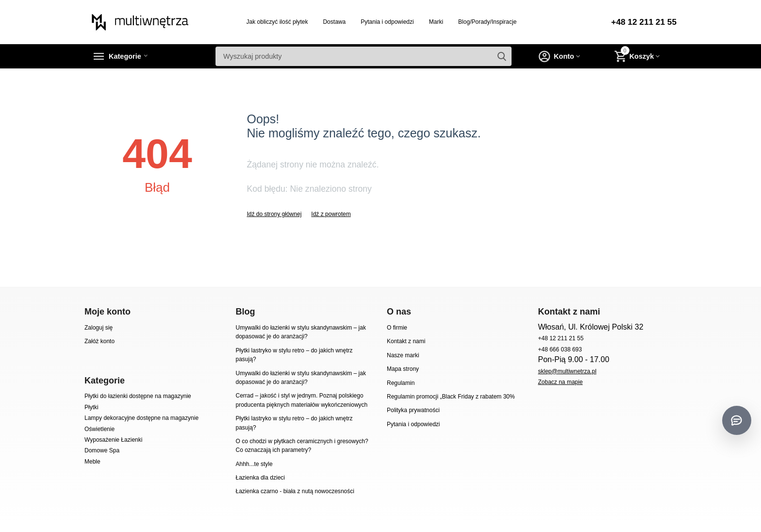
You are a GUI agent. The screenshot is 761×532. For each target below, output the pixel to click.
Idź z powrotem (331, 214)
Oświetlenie (99, 429)
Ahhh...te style (254, 464)
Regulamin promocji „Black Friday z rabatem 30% (451, 397)
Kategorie (129, 56)
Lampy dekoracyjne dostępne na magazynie (141, 418)
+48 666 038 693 (560, 349)
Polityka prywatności (413, 410)
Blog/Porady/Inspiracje (486, 22)
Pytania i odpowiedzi (386, 22)
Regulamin (401, 383)
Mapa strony (403, 369)
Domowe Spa (102, 450)
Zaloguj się (99, 328)
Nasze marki (403, 355)
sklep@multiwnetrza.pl (567, 371)
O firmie (397, 328)
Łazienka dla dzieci (260, 478)
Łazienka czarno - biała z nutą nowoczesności (295, 491)
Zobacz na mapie (560, 382)
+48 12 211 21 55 (642, 22)
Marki (435, 22)
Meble (92, 462)
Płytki (91, 407)
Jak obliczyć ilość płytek (276, 22)
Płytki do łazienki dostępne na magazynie (138, 396)
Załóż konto (99, 341)
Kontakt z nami (406, 341)
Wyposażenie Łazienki (113, 440)
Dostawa (333, 22)
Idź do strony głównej (274, 214)
